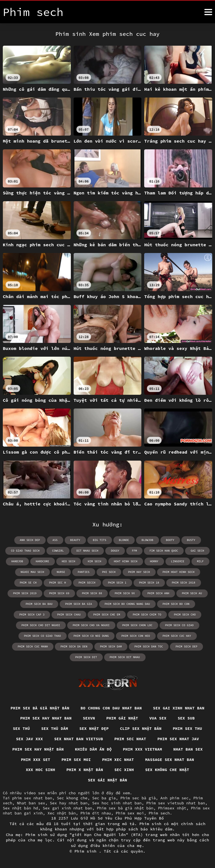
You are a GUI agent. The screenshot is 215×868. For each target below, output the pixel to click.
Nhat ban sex (188, 749)
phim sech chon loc (137, 625)
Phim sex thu (187, 728)
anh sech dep (30, 540)
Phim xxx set (36, 760)
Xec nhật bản (62, 813)
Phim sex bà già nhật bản (40, 708)
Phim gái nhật (122, 718)
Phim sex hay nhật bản (38, 749)
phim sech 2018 (184, 583)
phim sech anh (158, 593)
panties (84, 572)
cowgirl (58, 551)
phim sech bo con (176, 604)
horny (154, 561)
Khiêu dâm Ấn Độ (93, 749)
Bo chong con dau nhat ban (111, 708)
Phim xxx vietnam (142, 749)
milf (200, 561)
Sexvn (89, 718)
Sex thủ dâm (55, 728)
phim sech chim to (147, 615)
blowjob (148, 540)
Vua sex (158, 718)
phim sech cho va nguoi (91, 625)
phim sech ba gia (79, 604)
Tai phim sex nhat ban (27, 798)
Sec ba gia (104, 798)
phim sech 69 (59, 593)
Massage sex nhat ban (170, 760)
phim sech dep (186, 647)
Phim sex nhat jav (178, 739)
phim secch (87, 583)
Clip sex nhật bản (141, 728)
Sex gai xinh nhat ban (179, 708)
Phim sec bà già (138, 798)
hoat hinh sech (126, 561)
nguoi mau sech (32, 572)
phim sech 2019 (25, 593)
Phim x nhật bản (85, 770)
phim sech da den (74, 647)
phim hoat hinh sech (179, 572)
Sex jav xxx (29, 739)
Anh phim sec (175, 798)
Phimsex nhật (172, 808)
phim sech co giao (179, 625)
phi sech (109, 572)
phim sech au (192, 593)
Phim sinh (87, 851)
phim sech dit (86, 657)
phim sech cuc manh (33, 647)
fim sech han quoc (164, 551)
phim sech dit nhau (125, 657)
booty (170, 540)
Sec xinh (124, 770)
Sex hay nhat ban (69, 803)
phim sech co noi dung (91, 636)
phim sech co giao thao (43, 636)
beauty (75, 540)
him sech (95, 561)
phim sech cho (185, 615)
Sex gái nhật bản (107, 780)
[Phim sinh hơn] (208, 12)
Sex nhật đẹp (94, 728)
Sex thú (21, 728)
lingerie (178, 561)
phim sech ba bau (39, 604)
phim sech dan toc (149, 647)
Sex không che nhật (167, 770)
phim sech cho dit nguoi (41, 625)
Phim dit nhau (96, 813)
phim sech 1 (117, 583)
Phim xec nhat (118, 760)
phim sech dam (111, 647)
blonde (124, 540)
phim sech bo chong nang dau (127, 604)
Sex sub (186, 718)
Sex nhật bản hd (20, 808)
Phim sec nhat (130, 739)
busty (191, 540)
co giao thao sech (25, 551)
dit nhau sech (87, 551)
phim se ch (28, 583)
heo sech (69, 561)
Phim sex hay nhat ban (46, 718)
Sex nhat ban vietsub (79, 739)
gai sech (197, 551)
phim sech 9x (125, 593)
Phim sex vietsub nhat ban (176, 803)
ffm (134, 551)
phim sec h (58, 583)
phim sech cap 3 (32, 615)
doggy (115, 551)
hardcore (43, 561)
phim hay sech (139, 572)
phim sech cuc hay (177, 636)
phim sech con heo (136, 636)
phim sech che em (107, 615)
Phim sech (159, 813)
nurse (61, 572)
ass (55, 540)
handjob (17, 561)
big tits (100, 540)
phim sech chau (69, 615)
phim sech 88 (92, 593)
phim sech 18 (149, 583)
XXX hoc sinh (40, 770)
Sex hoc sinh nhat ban (117, 803)
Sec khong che (72, 798)
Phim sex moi (76, 760)
